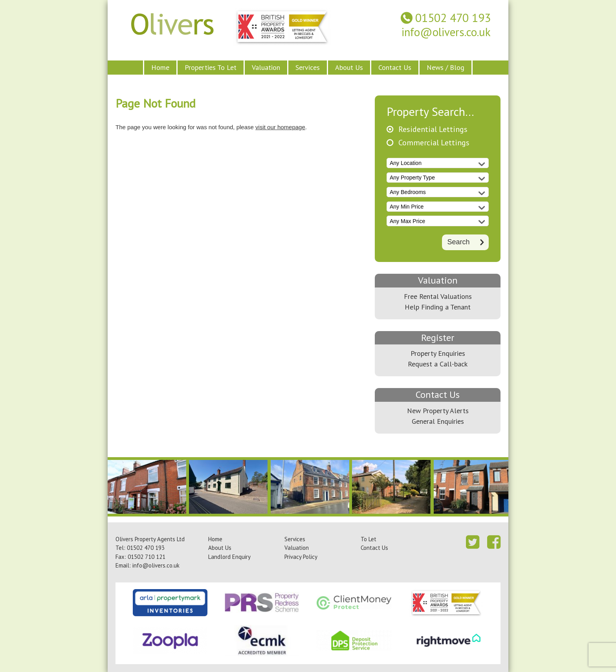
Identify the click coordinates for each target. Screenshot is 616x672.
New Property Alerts (438, 411)
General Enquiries (438, 421)
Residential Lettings (433, 129)
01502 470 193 (453, 18)
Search (458, 242)
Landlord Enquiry (229, 557)
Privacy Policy (301, 557)
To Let (368, 539)
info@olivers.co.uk (446, 32)
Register (438, 338)
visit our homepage (280, 127)
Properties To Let (211, 67)
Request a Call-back (438, 364)
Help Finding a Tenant (438, 307)
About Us (349, 67)
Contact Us (395, 67)
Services (308, 67)
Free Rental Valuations (438, 296)
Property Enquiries (438, 353)
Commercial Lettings (434, 143)
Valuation (266, 67)
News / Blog (445, 67)
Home (160, 67)
